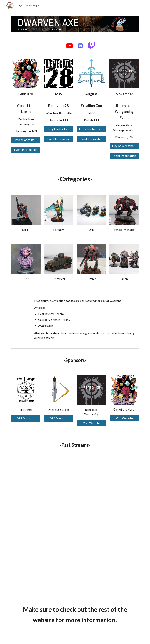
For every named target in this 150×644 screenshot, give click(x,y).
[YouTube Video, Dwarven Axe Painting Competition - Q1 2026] (108, 481)
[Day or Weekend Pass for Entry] (124, 146)
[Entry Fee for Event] (59, 129)
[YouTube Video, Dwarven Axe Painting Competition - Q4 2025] (42, 526)
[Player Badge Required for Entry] (26, 140)
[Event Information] (26, 150)
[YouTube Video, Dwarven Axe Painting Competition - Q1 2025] (108, 572)
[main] (26, 94)
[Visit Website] (26, 418)
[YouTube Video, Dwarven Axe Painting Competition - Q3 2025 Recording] (42, 572)
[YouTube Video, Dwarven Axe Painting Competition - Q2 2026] (42, 481)
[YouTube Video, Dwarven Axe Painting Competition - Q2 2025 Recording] (108, 526)
